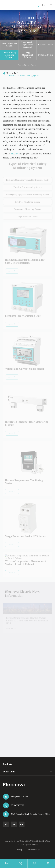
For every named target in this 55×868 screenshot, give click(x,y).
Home (9, 73)
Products (18, 73)
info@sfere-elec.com (20, 797)
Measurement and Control (9, 45)
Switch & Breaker (46, 55)
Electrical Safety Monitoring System (9, 55)
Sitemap (19, 850)
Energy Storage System (27, 65)
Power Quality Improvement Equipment (27, 45)
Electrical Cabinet (46, 45)
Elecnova (15, 154)
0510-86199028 (18, 805)
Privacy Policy (33, 850)
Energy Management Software (27, 55)
